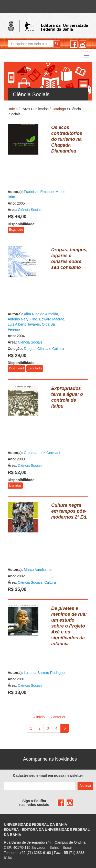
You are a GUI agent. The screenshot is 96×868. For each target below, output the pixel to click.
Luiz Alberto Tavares (24, 324)
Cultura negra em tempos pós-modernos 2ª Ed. (69, 511)
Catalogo (59, 109)
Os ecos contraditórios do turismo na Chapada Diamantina (67, 139)
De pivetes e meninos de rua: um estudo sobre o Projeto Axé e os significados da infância (69, 626)
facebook (74, 44)
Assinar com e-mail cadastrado (85, 786)
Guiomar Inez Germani (42, 453)
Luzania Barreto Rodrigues (45, 673)
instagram (83, 44)
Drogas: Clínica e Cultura (44, 349)
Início (13, 109)
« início (39, 717)
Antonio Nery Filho (22, 319)
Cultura (50, 582)
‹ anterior (58, 717)
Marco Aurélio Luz (38, 570)
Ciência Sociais (30, 210)
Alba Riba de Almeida (41, 314)
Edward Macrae (52, 319)
